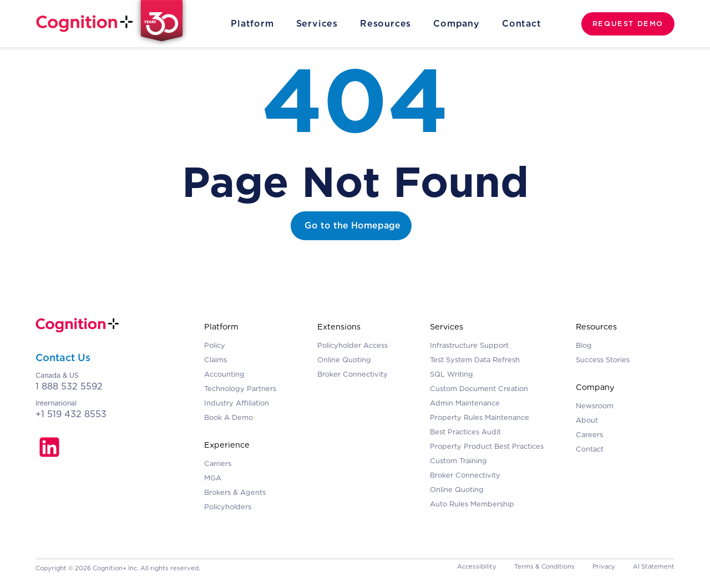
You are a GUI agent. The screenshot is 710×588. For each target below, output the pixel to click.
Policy (215, 345)
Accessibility (477, 566)
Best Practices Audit (465, 432)
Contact (522, 24)
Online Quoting (344, 360)
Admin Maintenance (465, 403)
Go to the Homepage (353, 225)
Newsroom (595, 406)
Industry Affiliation (237, 403)
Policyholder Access (353, 345)
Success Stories (603, 360)
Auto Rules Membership (472, 504)
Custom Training (458, 461)
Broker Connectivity (353, 374)
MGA (213, 478)
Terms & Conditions (544, 566)
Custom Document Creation (479, 389)
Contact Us (63, 358)
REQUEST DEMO (628, 24)
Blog (584, 345)
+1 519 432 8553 (71, 414)
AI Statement (654, 566)
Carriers (218, 463)
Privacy (604, 566)
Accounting (224, 374)
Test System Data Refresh (475, 360)
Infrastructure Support (469, 345)
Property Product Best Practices (487, 446)
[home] (114, 24)
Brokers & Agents (235, 492)
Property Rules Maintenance (480, 417)
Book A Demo (229, 417)
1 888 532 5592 (69, 386)
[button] (252, 24)
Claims (215, 360)
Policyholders (228, 507)
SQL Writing (452, 374)
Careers (589, 435)
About (587, 420)
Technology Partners (240, 389)
